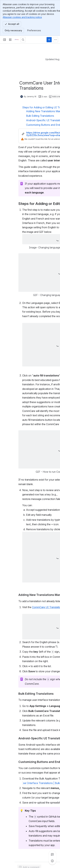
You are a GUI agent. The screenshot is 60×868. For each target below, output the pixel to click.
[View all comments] (52, 854)
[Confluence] (17, 40)
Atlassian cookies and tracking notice (22, 17)
